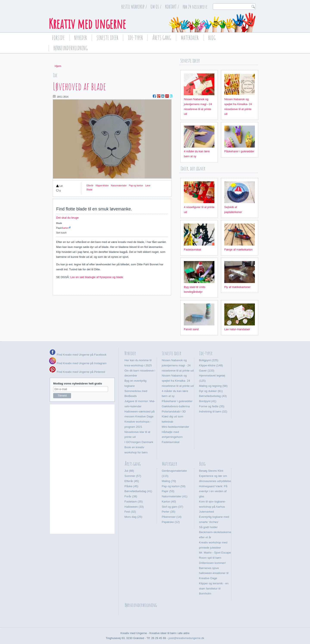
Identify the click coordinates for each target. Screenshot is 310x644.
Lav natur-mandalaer (237, 329)
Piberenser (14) (172, 517)
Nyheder (81, 38)
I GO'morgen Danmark (139, 442)
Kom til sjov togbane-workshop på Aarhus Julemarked (212, 507)
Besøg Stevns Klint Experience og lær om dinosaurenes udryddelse (215, 476)
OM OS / (156, 7)
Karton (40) (169, 502)
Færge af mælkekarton (239, 250)
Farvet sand (191, 329)
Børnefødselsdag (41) (138, 491)
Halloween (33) (134, 507)
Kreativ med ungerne (87, 24)
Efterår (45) (132, 481)
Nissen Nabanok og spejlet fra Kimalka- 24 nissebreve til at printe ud (178, 381)
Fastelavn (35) (134, 502)
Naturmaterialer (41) (174, 496)
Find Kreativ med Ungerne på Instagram (78, 363)
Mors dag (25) (133, 517)
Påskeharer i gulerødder (239, 151)
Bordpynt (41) (208, 401)
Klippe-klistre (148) (211, 365)
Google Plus (159, 96)
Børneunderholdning (71, 48)
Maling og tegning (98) (213, 386)
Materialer (190, 38)
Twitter (171, 96)
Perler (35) (168, 512)
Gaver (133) (207, 371)
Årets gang (162, 38)
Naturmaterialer (119, 185)
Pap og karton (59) (174, 486)
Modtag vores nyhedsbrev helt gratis (78, 383)
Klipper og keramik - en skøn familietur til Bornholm (214, 589)
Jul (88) (129, 471)
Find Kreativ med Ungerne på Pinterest (81, 372)
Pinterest (167, 96)
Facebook (154, 96)
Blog (212, 38)
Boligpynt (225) (209, 360)
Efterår (90, 185)
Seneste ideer (107, 38)
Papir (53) (168, 491)
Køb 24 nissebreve (195, 7)
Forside (58, 38)
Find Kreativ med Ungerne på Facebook (81, 355)
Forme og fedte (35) (212, 406)
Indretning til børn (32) (213, 411)
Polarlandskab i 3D (174, 411)
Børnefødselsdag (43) (213, 396)
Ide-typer (135, 38)
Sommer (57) (133, 476)
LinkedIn (163, 96)
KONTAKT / (172, 7)
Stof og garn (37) (172, 507)
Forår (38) (131, 496)
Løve (148, 185)
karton (65, 228)
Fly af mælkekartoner (237, 287)
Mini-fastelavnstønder (175, 427)
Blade (89, 190)
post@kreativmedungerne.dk (186, 638)
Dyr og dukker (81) (211, 391)
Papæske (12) (171, 522)
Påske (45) (131, 486)
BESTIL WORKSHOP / (134, 7)
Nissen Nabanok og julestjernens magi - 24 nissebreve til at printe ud (178, 365)
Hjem (58, 66)
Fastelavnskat (192, 250)
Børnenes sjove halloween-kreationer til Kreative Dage (214, 573)
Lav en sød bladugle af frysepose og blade (97, 277)
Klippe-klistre (102, 185)
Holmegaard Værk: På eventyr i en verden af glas (213, 491)
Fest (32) (130, 512)
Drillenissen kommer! (212, 563)
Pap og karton (136, 185)
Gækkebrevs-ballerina (176, 406)
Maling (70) (169, 481)
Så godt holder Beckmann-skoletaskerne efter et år (215, 532)
